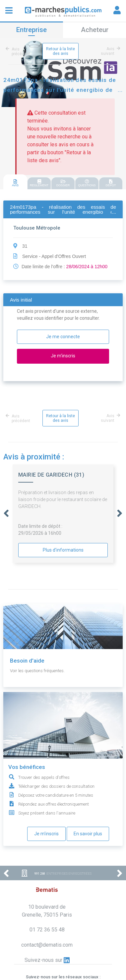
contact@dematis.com (47, 945)
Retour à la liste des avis (61, 51)
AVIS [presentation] (15, 183)
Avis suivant (109, 51)
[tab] (15, 182)
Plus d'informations (63, 550)
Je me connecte (63, 337)
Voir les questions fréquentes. (37, 671)
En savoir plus (88, 834)
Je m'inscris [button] (63, 356)
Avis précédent (19, 52)
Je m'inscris (46, 834)
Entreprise (31, 30)
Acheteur (95, 30)
